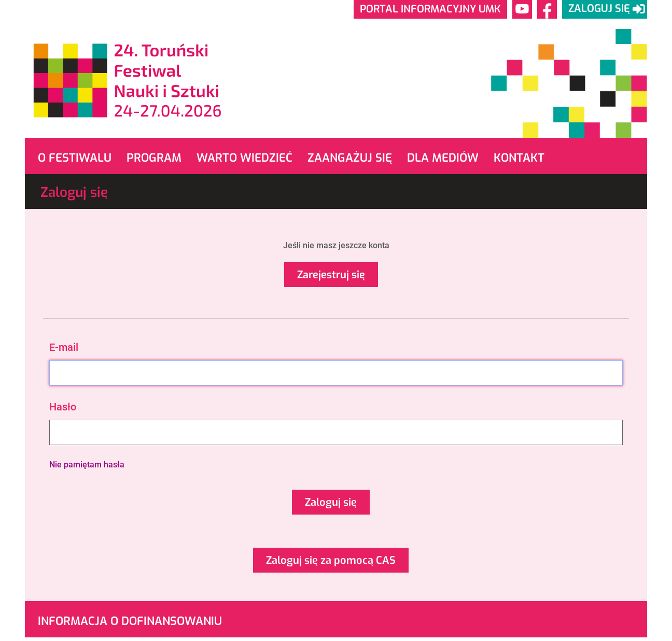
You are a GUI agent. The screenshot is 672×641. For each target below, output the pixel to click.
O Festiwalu (75, 158)
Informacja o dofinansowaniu (130, 621)
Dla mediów (443, 158)
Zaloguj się (331, 502)
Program (154, 158)
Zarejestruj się (331, 275)
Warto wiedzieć (244, 158)
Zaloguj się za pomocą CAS (331, 560)
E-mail (64, 347)
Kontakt (519, 158)
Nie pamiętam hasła (87, 465)
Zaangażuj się (350, 158)
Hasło (63, 407)
